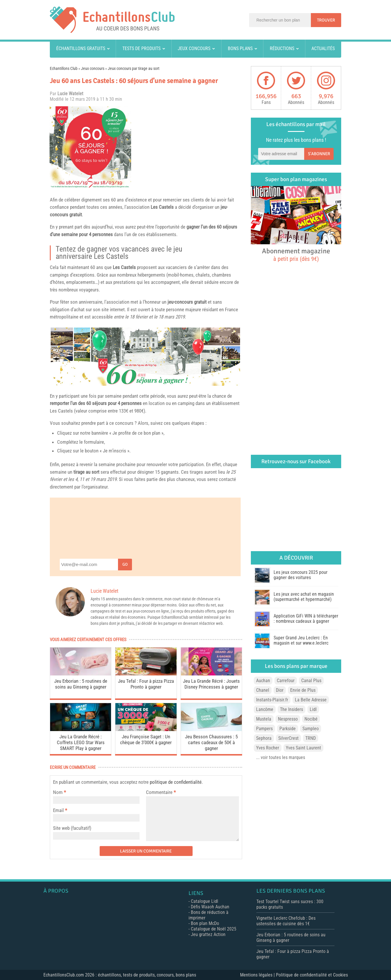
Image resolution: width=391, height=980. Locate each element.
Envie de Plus (303, 690)
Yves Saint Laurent (303, 748)
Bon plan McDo (205, 923)
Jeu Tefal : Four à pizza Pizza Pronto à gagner (146, 684)
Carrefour (286, 681)
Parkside (288, 729)
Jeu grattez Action (208, 934)
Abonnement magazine (296, 254)
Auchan (263, 681)
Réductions (282, 48)
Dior (280, 690)
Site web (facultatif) (72, 828)
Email (58, 810)
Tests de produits (141, 48)
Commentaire (161, 792)
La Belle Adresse (311, 700)
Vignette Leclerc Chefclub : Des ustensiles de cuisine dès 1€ (286, 921)
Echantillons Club (64, 68)
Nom (58, 792)
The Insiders (292, 709)
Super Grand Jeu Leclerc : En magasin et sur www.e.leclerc (301, 640)
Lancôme (265, 709)
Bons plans (240, 48)
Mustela (264, 719)
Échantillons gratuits (81, 48)
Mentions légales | (258, 975)
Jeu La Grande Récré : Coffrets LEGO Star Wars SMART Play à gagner (81, 742)
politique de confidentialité (176, 782)
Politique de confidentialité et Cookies (312, 975)
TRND (311, 738)
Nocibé (311, 719)
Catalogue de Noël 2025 (214, 929)
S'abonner (319, 154)
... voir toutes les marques (281, 757)
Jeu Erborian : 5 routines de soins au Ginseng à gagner (81, 684)
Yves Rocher (268, 748)
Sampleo (311, 729)
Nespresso (288, 719)
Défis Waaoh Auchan (210, 907)
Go (125, 564)
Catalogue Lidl (205, 901)
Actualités (323, 48)
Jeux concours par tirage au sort (134, 68)
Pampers (264, 729)
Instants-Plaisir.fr (272, 700)
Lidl (313, 709)
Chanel (263, 690)
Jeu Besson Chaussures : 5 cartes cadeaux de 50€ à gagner (211, 742)
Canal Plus (311, 681)
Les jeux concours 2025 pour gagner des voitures (301, 575)
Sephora (264, 738)
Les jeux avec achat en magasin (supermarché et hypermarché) (304, 597)
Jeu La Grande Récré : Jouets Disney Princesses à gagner (211, 684)
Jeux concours (194, 48)
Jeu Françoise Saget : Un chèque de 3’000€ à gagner (146, 740)
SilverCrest (288, 738)
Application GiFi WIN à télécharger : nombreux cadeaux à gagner (306, 619)
